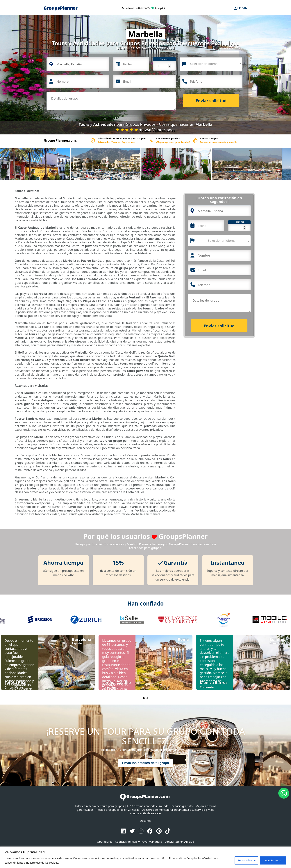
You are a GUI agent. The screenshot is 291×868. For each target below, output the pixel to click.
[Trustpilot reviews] (143, 9)
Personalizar (245, 860)
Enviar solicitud (211, 100)
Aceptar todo (273, 860)
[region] (145, 857)
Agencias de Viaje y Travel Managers (138, 842)
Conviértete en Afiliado (179, 842)
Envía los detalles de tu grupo (145, 763)
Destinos (145, 821)
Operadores (105, 842)
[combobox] (211, 64)
